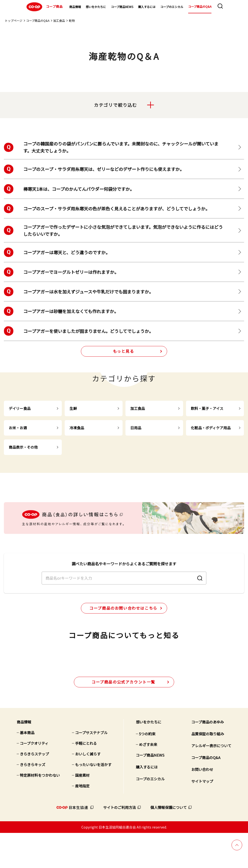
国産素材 (82, 810)
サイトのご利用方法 (120, 842)
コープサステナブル (91, 767)
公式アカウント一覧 (123, 717)
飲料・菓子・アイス (207, 409)
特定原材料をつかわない (40, 810)
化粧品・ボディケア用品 (211, 428)
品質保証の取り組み (208, 769)
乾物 (72, 20)
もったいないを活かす (93, 799)
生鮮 (73, 409)
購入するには (147, 7)
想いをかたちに (96, 7)
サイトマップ (202, 816)
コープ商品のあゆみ (208, 757)
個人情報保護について (169, 842)
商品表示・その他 (23, 447)
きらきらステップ (34, 789)
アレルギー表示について (211, 780)
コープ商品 (44, 7)
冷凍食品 (77, 428)
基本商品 (27, 767)
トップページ (14, 20)
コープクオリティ (34, 778)
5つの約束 (147, 769)
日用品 (136, 428)
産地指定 (82, 821)
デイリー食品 (20, 409)
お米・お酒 (18, 428)
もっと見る (124, 351)
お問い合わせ (202, 804)
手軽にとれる (86, 778)
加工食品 (59, 20)
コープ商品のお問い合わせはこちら (123, 624)
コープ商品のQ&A (200, 6)
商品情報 (75, 7)
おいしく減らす (88, 789)
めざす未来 (148, 779)
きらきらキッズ (33, 799)
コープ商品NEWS (122, 7)
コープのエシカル (172, 7)
